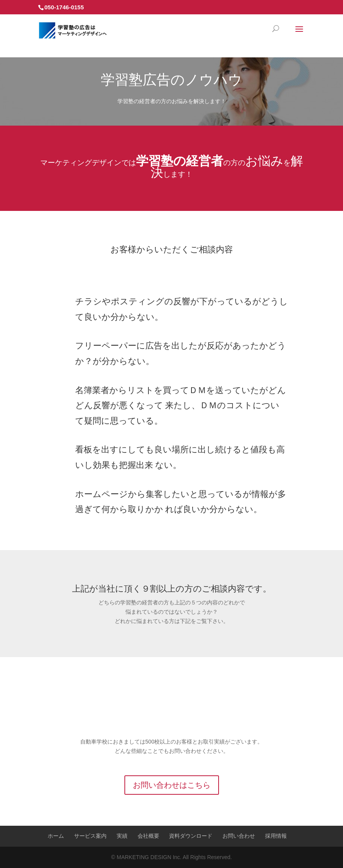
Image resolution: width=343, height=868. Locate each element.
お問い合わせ (239, 836)
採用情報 (276, 836)
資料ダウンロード (191, 836)
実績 (122, 836)
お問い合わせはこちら (172, 785)
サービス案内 (90, 836)
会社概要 (148, 836)
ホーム (56, 836)
